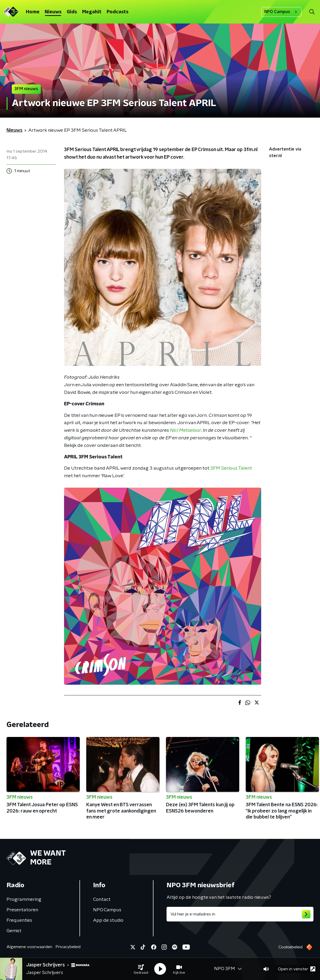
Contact (102, 900)
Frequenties (19, 920)
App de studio (108, 920)
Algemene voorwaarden (29, 947)
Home (33, 12)
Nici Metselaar (185, 430)
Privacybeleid (68, 947)
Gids (72, 12)
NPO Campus (281, 12)
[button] (141, 969)
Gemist (14, 931)
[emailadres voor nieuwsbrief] (240, 914)
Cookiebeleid (290, 947)
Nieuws (53, 12)
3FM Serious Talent (231, 468)
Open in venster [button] (297, 969)
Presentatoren (22, 910)
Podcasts (118, 12)
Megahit (92, 12)
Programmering (24, 900)
